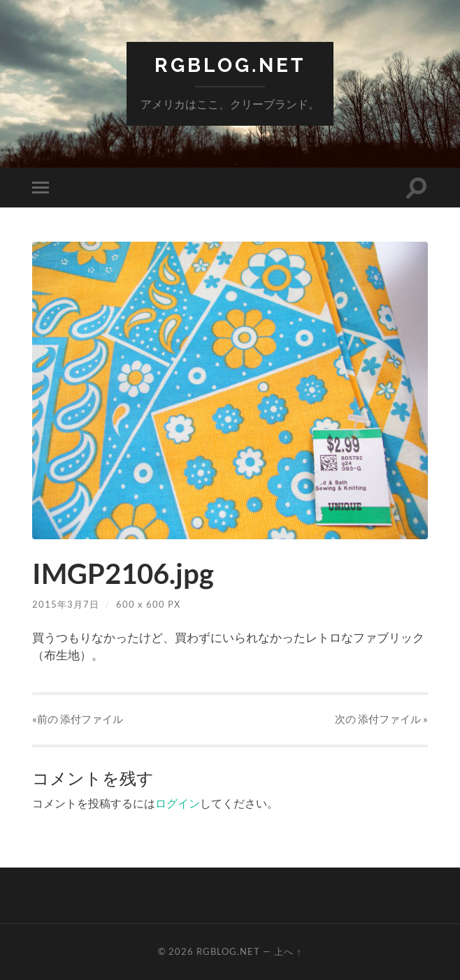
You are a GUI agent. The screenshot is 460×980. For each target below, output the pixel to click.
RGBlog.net (230, 65)
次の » (381, 719)
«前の (78, 719)
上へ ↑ (288, 951)
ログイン (178, 803)
